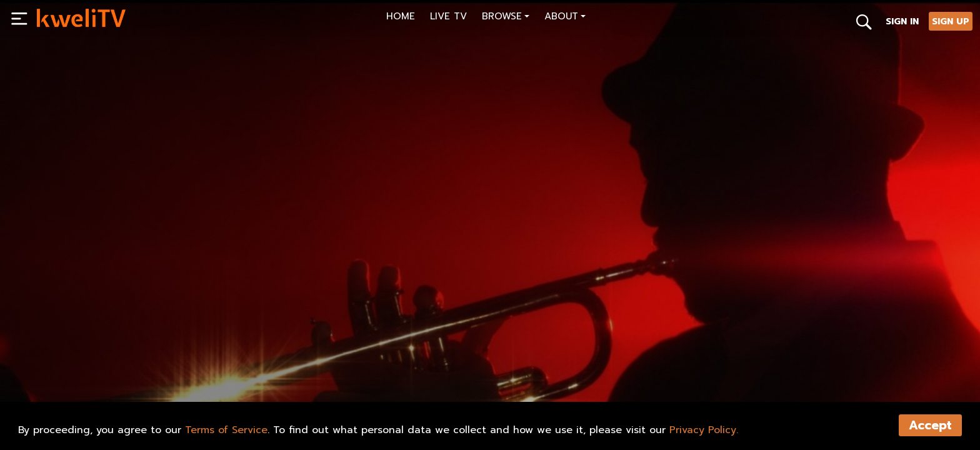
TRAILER (230, 382)
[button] (506, 18)
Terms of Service (226, 430)
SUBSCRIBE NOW (83, 382)
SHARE (290, 382)
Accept (930, 425)
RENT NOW (164, 382)
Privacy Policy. (704, 430)
